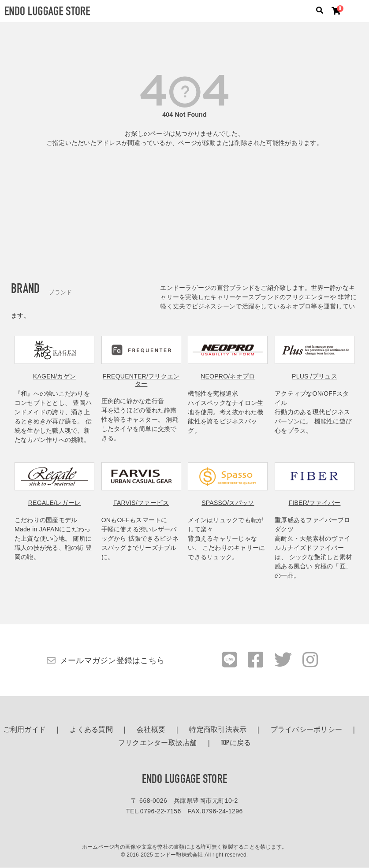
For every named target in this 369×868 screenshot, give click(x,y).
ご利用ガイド (25, 730)
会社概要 (151, 730)
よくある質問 (91, 730)
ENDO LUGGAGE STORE (185, 780)
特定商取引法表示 (218, 730)
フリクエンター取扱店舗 (158, 743)
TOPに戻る (236, 743)
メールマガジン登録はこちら (112, 660)
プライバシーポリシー (307, 730)
